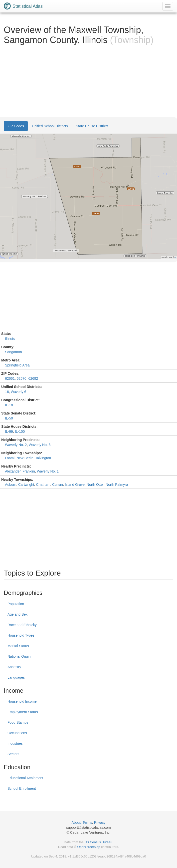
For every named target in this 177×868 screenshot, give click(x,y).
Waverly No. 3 (40, 445)
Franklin (29, 471)
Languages (16, 677)
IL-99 (9, 431)
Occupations (17, 733)
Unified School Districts (50, 126)
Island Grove (75, 485)
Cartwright (26, 485)
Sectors (13, 754)
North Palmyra (117, 485)
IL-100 (20, 431)
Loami (10, 458)
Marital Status (18, 646)
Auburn (11, 485)
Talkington (43, 458)
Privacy (100, 822)
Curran (58, 485)
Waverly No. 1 (48, 471)
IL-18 (9, 405)
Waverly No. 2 (16, 445)
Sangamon (13, 352)
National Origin (19, 656)
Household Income (22, 701)
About (76, 822)
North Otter (95, 485)
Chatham (43, 485)
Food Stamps (18, 722)
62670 (22, 378)
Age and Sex (17, 614)
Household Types (21, 635)
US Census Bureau (98, 842)
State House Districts (92, 126)
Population (16, 604)
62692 (33, 378)
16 (7, 392)
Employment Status (23, 712)
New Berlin (25, 458)
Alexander (13, 471)
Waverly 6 (18, 392)
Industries (15, 743)
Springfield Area (17, 365)
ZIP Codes (16, 126)
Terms (87, 822)
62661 (10, 378)
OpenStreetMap (89, 847)
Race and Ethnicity (22, 625)
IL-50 (9, 418)
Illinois (10, 339)
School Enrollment (22, 788)
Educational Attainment (25, 778)
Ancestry (14, 667)
